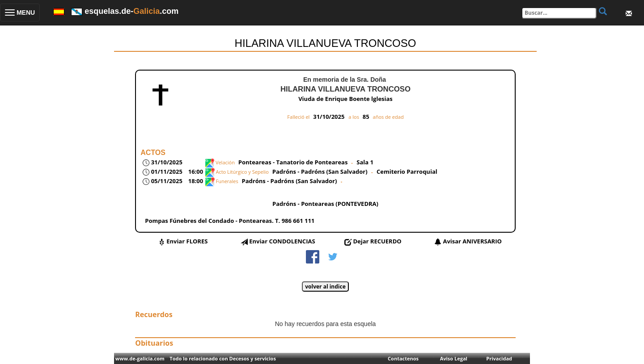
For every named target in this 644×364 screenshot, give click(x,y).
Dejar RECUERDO (377, 241)
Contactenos (403, 358)
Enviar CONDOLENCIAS (282, 241)
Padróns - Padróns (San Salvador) (321, 172)
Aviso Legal (454, 358)
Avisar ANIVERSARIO (472, 241)
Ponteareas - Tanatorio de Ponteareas (293, 162)
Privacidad (499, 358)
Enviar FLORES (187, 241)
